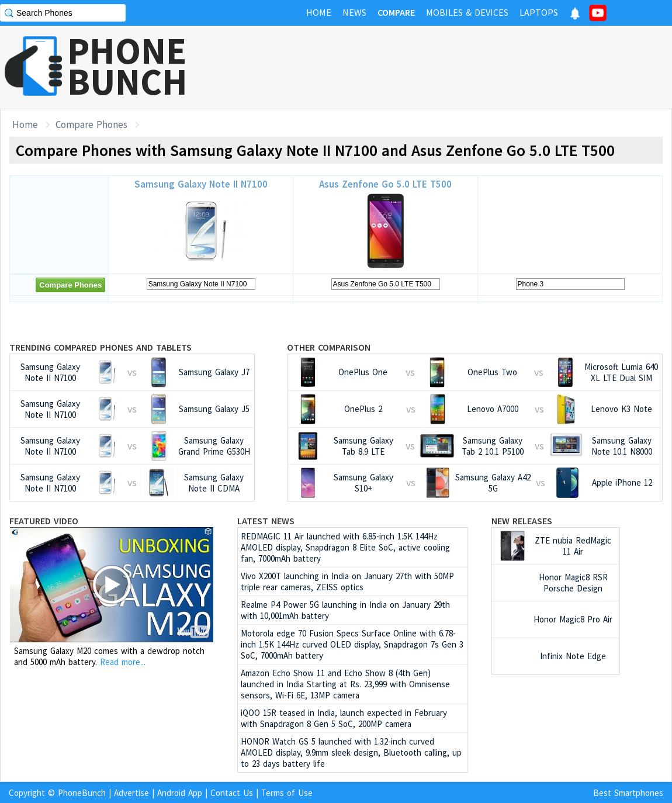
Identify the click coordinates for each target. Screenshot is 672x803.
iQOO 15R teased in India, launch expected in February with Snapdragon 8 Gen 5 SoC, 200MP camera (344, 718)
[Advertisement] (459, 67)
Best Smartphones (628, 793)
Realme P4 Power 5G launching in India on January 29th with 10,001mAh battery (345, 610)
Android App (180, 793)
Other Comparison (329, 347)
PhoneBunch (82, 793)
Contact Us (232, 793)
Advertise (131, 793)
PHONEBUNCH (127, 66)
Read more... (123, 662)
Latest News (266, 521)
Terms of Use (287, 793)
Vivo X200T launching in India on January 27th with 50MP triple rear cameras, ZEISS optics (347, 582)
